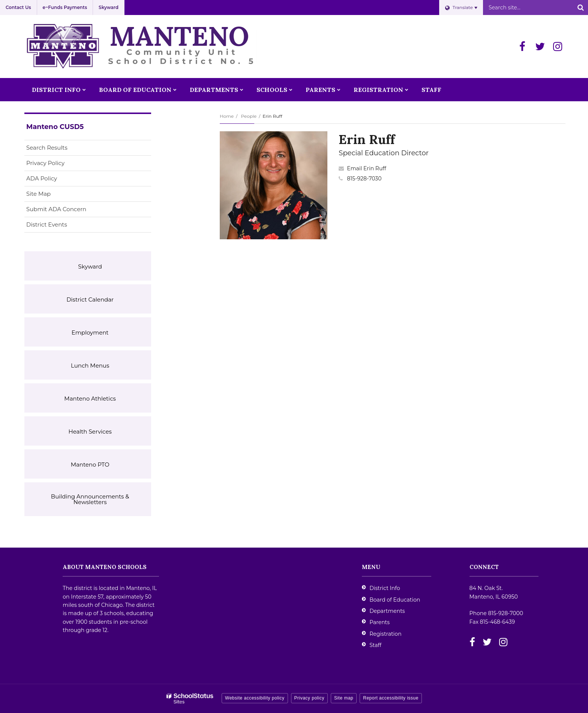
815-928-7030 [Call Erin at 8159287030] (364, 179)
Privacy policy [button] (309, 698)
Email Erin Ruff (367, 168)
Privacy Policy (45, 163)
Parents (379, 622)
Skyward (109, 7)
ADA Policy (42, 178)
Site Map (38, 194)
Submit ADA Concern (56, 209)
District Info (385, 588)
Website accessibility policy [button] (255, 698)
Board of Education (395, 600)
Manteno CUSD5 (55, 127)
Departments (387, 611)
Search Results (47, 148)
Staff (375, 645)
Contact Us (18, 7)
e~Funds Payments (65, 7)
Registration (385, 634)
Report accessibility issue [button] (391, 698)
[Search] (580, 8)
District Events (47, 224)
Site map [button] (344, 698)
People (249, 116)
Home (227, 116)
